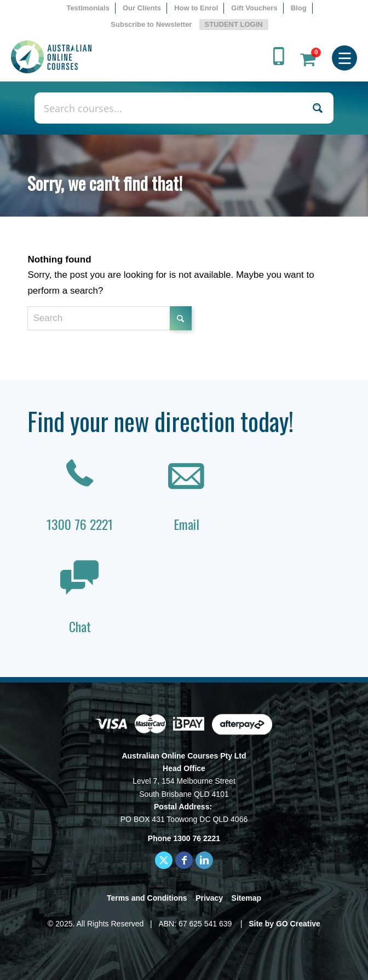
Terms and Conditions (147, 898)
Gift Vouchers (254, 8)
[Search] (110, 318)
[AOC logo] (150, 57)
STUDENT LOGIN (234, 24)
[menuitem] (88, 8)
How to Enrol (196, 8)
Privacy (209, 898)
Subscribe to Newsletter (151, 24)
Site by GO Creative (284, 924)
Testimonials (88, 8)
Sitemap (246, 898)
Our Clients (142, 8)
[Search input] (172, 108)
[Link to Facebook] (184, 860)
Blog (299, 8)
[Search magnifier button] (318, 108)
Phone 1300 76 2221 (184, 838)
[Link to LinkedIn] (204, 860)
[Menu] (345, 57)
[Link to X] (164, 860)
